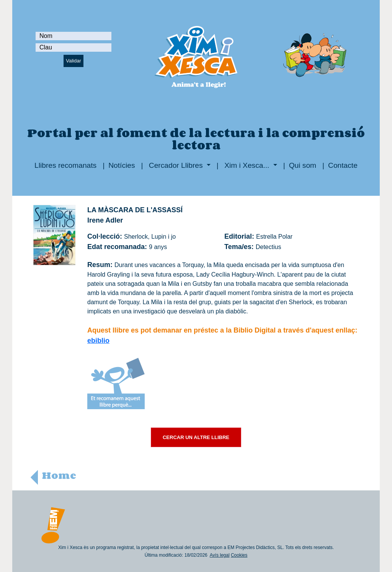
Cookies (239, 555)
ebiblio (98, 341)
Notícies (122, 165)
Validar (73, 61)
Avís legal (220, 555)
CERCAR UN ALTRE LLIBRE (196, 437)
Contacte (343, 165)
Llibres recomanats (65, 165)
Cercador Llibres (176, 165)
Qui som (303, 165)
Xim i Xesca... (247, 165)
